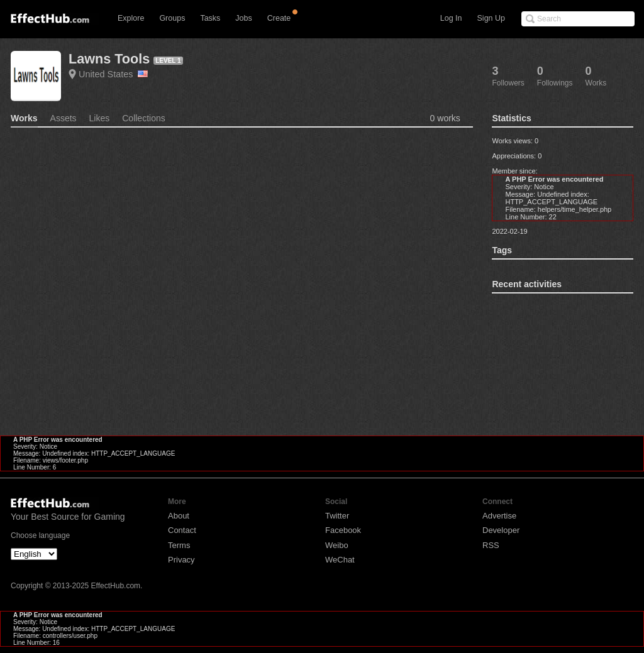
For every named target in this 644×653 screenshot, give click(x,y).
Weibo (337, 545)
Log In (451, 18)
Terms (179, 545)
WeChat (340, 560)
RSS (491, 545)
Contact (182, 530)
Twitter (337, 516)
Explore (131, 18)
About (179, 516)
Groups (172, 18)
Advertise (499, 516)
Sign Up (491, 18)
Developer (501, 530)
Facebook (343, 530)
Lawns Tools (109, 59)
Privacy (181, 560)
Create (279, 18)
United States (113, 74)
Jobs (243, 18)
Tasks (210, 18)
